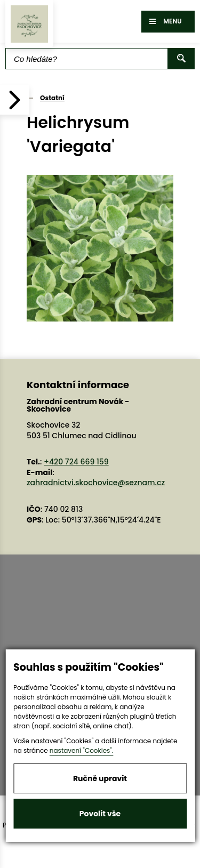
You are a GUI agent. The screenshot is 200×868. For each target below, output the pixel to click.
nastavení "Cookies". (82, 750)
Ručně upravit (100, 778)
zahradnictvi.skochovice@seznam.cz (96, 483)
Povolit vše (100, 814)
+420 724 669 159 (76, 462)
